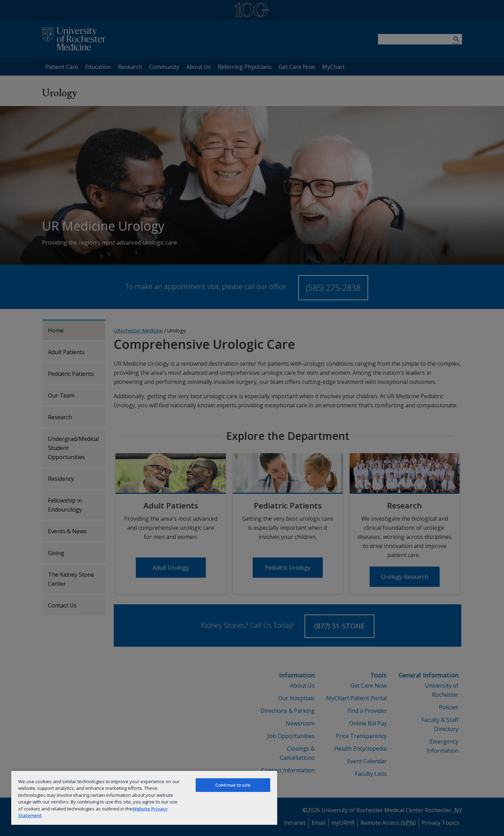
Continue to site (233, 785)
